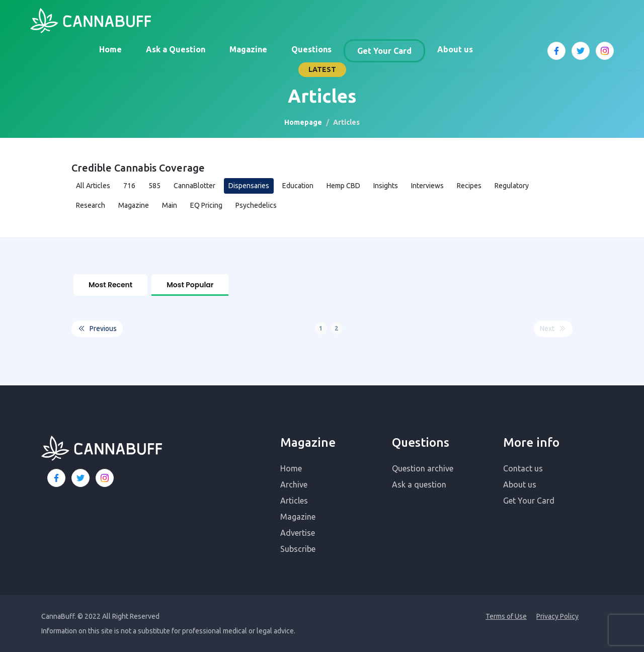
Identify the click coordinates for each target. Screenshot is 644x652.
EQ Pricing (206, 205)
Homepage (303, 122)
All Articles (93, 186)
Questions (311, 49)
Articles (294, 500)
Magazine (248, 49)
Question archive (423, 468)
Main (170, 205)
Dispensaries (249, 186)
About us (455, 49)
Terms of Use (506, 616)
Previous (97, 328)
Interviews (427, 186)
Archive (294, 484)
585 (154, 186)
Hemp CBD (343, 186)
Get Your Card (384, 51)
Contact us (523, 468)
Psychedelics (256, 205)
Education (298, 186)
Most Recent (110, 285)
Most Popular (190, 285)
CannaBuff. (59, 616)
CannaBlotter (194, 186)
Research (91, 205)
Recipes (469, 186)
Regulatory (512, 186)
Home (110, 49)
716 (129, 186)
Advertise (298, 532)
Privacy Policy (557, 616)
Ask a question (419, 484)
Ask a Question (176, 49)
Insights (386, 186)
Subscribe (298, 548)
